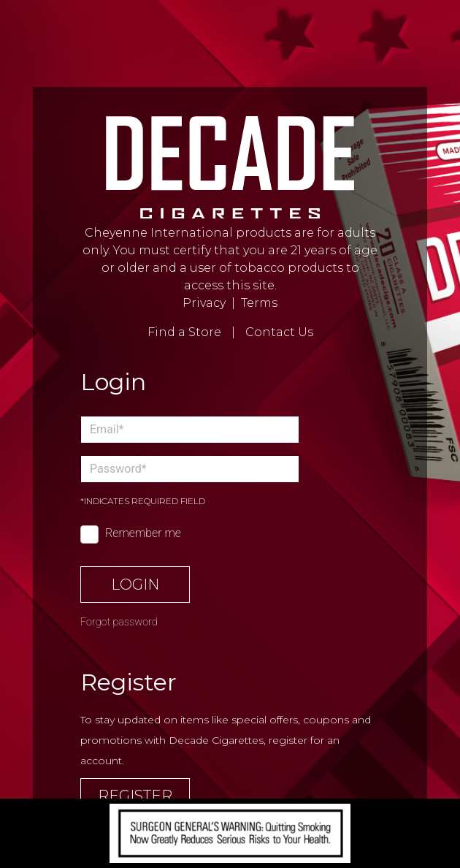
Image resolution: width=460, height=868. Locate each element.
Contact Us (279, 332)
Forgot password (119, 622)
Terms (259, 303)
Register (135, 796)
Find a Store (184, 332)
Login (135, 585)
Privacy (204, 303)
